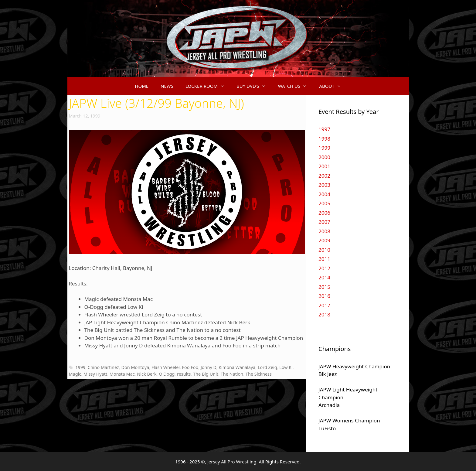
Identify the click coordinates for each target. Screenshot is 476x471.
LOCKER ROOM (208, 86)
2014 (324, 277)
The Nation (232, 374)
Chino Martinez (103, 367)
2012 (324, 268)
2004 (324, 194)
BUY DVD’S (254, 86)
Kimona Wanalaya (237, 367)
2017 (324, 305)
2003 (324, 185)
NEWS (167, 86)
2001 (324, 166)
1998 (324, 139)
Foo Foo (190, 367)
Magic (75, 374)
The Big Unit (206, 374)
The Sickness (259, 374)
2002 (324, 176)
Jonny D (209, 367)
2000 (324, 157)
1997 (324, 129)
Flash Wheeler (166, 367)
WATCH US (296, 86)
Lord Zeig (267, 367)
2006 (324, 213)
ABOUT (333, 86)
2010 (324, 250)
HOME (142, 86)
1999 (80, 367)
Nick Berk (147, 374)
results (184, 374)
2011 (324, 259)
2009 (324, 240)
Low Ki (286, 367)
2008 (324, 231)
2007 (324, 222)
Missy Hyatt (95, 374)
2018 (324, 314)
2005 (324, 203)
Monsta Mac (122, 374)
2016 (324, 296)
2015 (324, 287)
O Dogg (167, 374)
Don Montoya (135, 367)
